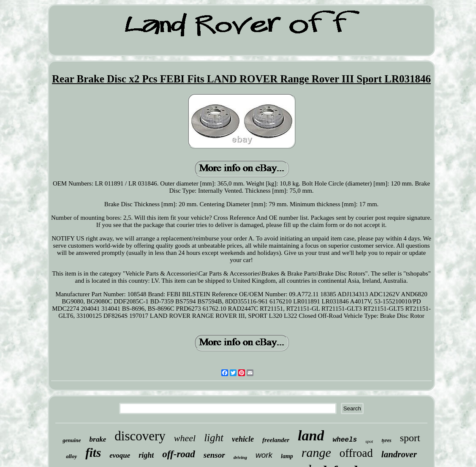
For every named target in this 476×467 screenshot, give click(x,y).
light (214, 438)
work (264, 455)
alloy (71, 456)
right (146, 455)
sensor (214, 455)
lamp (287, 456)
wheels (345, 440)
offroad (356, 453)
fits (93, 453)
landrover (399, 454)
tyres (386, 440)
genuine (72, 440)
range (316, 452)
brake (98, 439)
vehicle (243, 439)
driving (240, 457)
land (311, 436)
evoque (120, 455)
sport (410, 438)
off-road (179, 454)
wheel (185, 438)
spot (369, 441)
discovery (140, 436)
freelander (276, 440)
